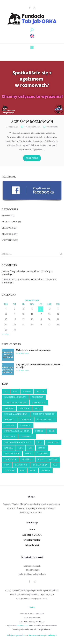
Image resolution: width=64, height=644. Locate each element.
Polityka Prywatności (16, 635)
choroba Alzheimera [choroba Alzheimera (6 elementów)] (16, 414)
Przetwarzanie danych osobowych (43, 635)
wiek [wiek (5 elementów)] (33, 471)
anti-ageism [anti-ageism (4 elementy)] (39, 403)
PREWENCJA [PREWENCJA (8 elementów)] (10, 459)
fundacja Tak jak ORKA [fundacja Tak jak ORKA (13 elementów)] (17, 431)
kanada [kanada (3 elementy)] (9, 448)
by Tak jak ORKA (32, 127)
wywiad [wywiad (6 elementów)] (46, 471)
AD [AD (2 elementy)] (6, 391)
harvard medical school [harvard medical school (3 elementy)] (18, 442)
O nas (32, 530)
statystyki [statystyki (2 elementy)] (21, 465)
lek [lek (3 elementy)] (31, 448)
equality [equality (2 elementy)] (9, 425)
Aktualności (32, 545)
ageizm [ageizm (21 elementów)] (41, 391)
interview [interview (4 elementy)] (53, 442)
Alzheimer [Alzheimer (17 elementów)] (38, 397)
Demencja (7, 228)
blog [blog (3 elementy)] (38, 408)
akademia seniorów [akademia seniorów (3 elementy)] (15, 397)
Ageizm (6, 216)
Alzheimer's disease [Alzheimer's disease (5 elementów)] (15, 403)
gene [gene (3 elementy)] (52, 431)
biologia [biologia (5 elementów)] (24, 408)
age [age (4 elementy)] (15, 391)
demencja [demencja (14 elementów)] (10, 420)
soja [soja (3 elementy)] (7, 465)
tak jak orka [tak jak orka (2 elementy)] (40, 465)
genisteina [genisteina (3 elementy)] (27, 437)
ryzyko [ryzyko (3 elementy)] (53, 459)
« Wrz (6, 334)
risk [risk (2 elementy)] (41, 459)
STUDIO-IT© (22, 626)
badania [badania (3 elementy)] (9, 408)
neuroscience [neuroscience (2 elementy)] (12, 454)
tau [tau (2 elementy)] (55, 465)
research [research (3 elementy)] (27, 459)
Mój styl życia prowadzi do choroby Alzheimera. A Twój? (39, 366)
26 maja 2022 (22, 353)
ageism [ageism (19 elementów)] (27, 391)
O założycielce (32, 540)
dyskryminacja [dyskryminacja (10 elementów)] (46, 420)
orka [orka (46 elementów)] (28, 454)
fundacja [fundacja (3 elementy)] (26, 425)
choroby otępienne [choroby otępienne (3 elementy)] (44, 414)
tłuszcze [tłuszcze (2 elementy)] (9, 471)
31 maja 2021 (12, 127)
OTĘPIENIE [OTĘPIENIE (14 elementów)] (42, 454)
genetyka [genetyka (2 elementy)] (10, 437)
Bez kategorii (10, 222)
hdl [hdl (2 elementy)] (40, 442)
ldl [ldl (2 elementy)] (21, 448)
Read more (32, 158)
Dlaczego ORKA (32, 535)
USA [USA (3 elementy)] (22, 471)
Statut (32, 607)
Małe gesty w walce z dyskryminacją (33, 350)
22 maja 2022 (22, 370)
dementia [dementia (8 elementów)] (26, 420)
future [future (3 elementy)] (39, 431)
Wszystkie (8, 240)
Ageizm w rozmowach (32, 122)
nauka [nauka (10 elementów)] (42, 448)
